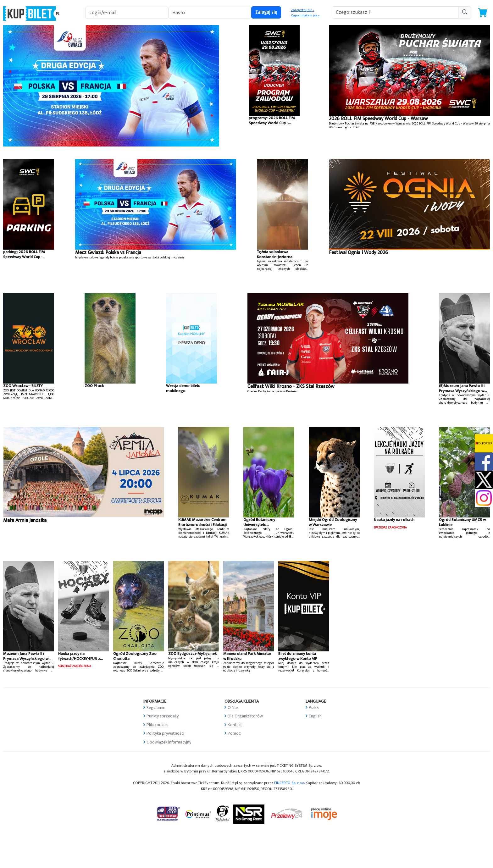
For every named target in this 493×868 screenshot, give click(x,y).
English (315, 716)
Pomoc (234, 733)
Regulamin (156, 708)
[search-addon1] (395, 12)
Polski (314, 708)
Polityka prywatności (165, 733)
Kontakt (235, 725)
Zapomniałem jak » (305, 15)
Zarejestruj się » (303, 10)
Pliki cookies (158, 725)
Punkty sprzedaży (163, 716)
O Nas (233, 708)
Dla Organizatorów (245, 716)
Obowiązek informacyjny (169, 742)
